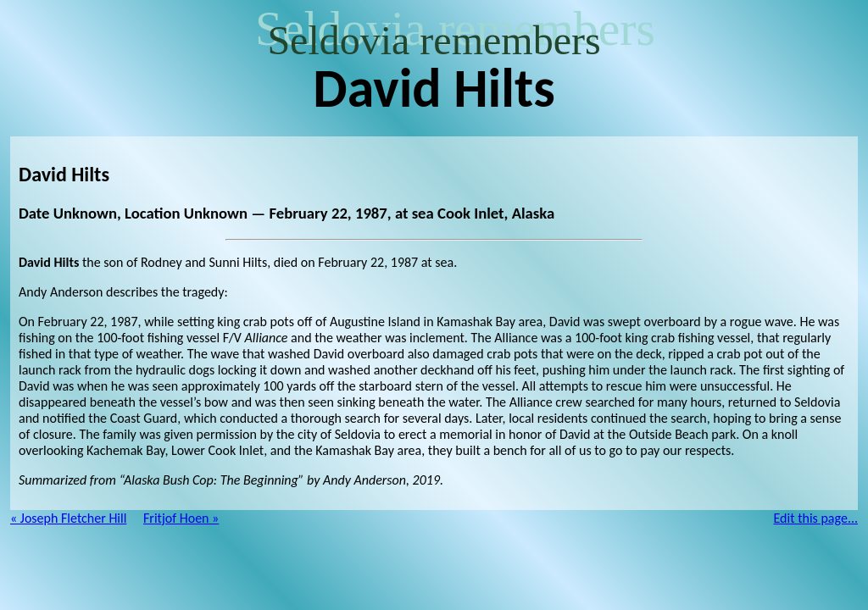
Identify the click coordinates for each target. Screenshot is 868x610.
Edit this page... (816, 518)
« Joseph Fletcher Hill (68, 518)
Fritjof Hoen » (181, 518)
